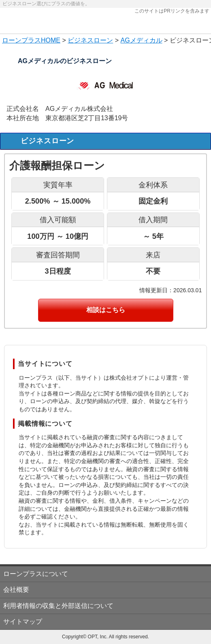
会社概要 (16, 590)
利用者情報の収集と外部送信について (58, 606)
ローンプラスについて (36, 574)
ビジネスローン (90, 40)
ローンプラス (21, 40)
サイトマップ (23, 622)
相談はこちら (106, 310)
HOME (51, 40)
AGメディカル (141, 40)
